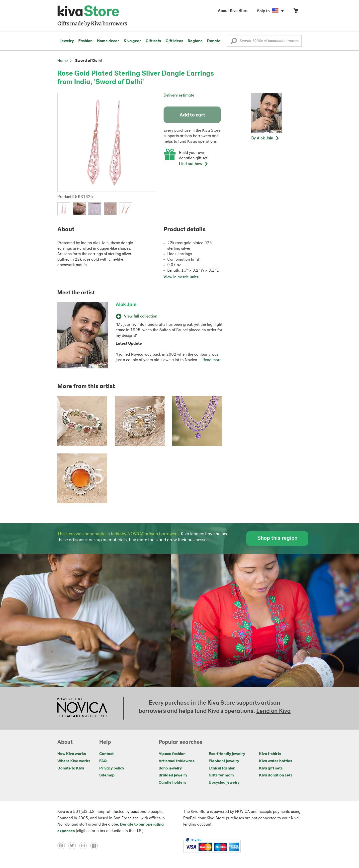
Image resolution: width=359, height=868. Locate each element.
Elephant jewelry (224, 761)
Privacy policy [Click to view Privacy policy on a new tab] (112, 768)
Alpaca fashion (172, 754)
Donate (214, 41)
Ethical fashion (222, 768)
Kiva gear (132, 41)
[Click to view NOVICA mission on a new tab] (82, 708)
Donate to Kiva (71, 768)
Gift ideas (174, 41)
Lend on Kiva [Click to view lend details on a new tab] (273, 711)
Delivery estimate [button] (179, 96)
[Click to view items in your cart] (296, 12)
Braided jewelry (173, 775)
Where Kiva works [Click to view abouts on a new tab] (74, 761)
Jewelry (67, 41)
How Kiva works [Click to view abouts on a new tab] (72, 754)
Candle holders (172, 783)
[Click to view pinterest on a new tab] (63, 846)
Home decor (108, 41)
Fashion (85, 41)
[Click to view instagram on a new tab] (85, 846)
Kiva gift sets (271, 768)
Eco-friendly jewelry (227, 754)
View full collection (136, 317)
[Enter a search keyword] (264, 41)
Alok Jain (126, 305)
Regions (195, 41)
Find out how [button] (194, 164)
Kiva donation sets (276, 775)
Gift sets (153, 41)
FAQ (103, 761)
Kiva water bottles (276, 761)
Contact (106, 754)
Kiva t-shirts (270, 754)
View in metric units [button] (181, 277)
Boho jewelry (170, 768)
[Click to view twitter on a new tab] (74, 846)
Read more (212, 360)
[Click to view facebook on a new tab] (95, 846)
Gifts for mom (221, 775)
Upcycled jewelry (224, 783)
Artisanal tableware (177, 761)
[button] (234, 42)
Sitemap (107, 775)
